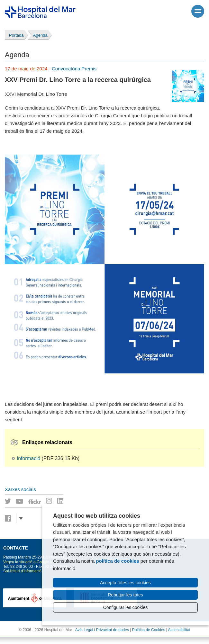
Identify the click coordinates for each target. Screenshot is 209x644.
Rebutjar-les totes (125, 595)
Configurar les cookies (126, 607)
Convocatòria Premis (74, 69)
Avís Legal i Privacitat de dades (102, 630)
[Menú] (198, 11)
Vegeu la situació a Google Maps (31, 562)
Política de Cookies (149, 630)
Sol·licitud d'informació (22, 571)
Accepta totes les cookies (125, 583)
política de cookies (117, 561)
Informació (28, 458)
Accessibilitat (179, 630)
